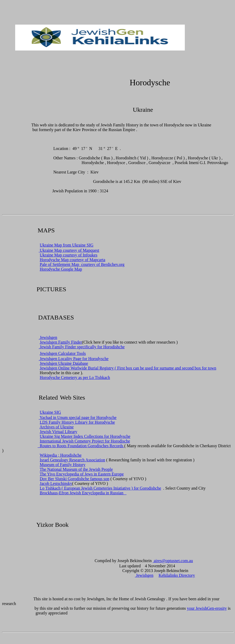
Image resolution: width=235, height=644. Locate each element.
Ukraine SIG (50, 412)
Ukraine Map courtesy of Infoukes (68, 255)
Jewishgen (48, 337)
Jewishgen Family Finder (61, 342)
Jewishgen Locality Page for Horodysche (74, 359)
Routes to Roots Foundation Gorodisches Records (81, 446)
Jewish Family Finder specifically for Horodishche (82, 347)
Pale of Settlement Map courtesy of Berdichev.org (82, 264)
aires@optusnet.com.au (173, 561)
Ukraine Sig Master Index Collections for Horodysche (85, 436)
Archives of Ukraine (57, 427)
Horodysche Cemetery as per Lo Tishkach (75, 377)
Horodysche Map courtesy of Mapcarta (73, 260)
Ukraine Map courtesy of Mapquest (69, 250)
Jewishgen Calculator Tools (63, 353)
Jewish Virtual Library (59, 432)
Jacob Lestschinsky (56, 483)
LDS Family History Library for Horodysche (77, 422)
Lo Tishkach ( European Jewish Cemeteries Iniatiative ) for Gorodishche (100, 488)
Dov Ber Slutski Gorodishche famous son (74, 479)
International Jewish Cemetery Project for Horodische (85, 441)
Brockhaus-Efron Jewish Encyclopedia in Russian (83, 493)
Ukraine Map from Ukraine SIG (67, 245)
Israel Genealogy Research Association (72, 460)
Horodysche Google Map (61, 269)
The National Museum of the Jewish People (76, 469)
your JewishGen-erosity (207, 608)
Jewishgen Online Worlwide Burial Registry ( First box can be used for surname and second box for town (128, 368)
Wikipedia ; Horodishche (61, 455)
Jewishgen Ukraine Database (64, 363)
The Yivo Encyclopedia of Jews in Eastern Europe (82, 474)
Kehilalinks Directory (177, 575)
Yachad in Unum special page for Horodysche (78, 418)
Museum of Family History (63, 465)
